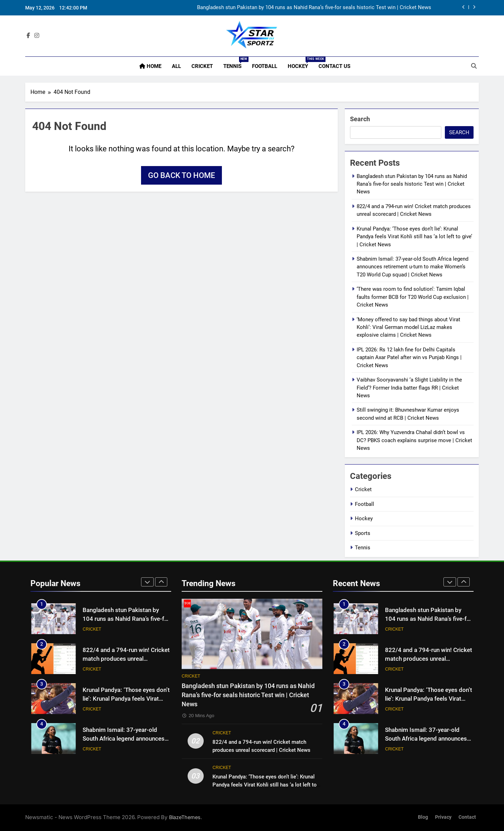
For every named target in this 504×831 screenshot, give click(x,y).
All (176, 66)
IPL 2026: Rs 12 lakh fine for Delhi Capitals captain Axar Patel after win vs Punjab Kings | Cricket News (409, 358)
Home (150, 66)
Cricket (202, 66)
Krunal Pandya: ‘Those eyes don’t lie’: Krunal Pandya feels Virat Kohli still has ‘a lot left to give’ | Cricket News (414, 237)
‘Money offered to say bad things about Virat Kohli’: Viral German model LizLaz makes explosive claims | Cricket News (408, 327)
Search (360, 119)
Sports (363, 533)
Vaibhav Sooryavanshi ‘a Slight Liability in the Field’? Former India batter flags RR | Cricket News (409, 388)
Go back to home (181, 175)
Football (265, 66)
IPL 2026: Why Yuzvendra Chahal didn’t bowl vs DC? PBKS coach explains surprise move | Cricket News (414, 440)
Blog (423, 817)
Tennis (235, 63)
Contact (467, 817)
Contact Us (334, 66)
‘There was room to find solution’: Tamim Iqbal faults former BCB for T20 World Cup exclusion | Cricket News (413, 297)
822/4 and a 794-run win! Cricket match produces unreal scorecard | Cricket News (126, 659)
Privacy (443, 817)
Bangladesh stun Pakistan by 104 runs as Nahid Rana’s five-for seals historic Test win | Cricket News (314, 8)
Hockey (300, 63)
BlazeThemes (185, 817)
